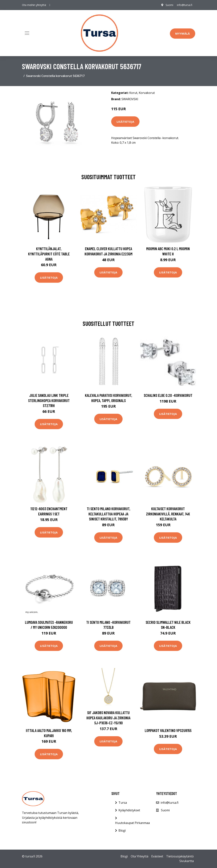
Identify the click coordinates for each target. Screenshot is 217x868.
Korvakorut (147, 93)
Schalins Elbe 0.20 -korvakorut (168, 395)
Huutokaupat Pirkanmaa (132, 823)
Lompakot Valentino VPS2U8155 (168, 730)
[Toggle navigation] (27, 33)
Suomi (169, 5)
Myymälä (183, 33)
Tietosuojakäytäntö (180, 856)
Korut (133, 93)
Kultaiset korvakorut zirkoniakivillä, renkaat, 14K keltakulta (168, 514)
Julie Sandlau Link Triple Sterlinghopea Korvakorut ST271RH (49, 400)
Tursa (123, 803)
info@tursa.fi (185, 5)
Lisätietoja (125, 122)
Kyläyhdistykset (129, 810)
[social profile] (50, 5)
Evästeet (157, 856)
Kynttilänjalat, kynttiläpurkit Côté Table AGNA (49, 254)
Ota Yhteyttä (140, 856)
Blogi (122, 830)
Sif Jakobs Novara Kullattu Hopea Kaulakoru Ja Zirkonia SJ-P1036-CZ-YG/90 (108, 718)
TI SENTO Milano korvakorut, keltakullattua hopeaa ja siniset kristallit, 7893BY (108, 514)
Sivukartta (187, 861)
